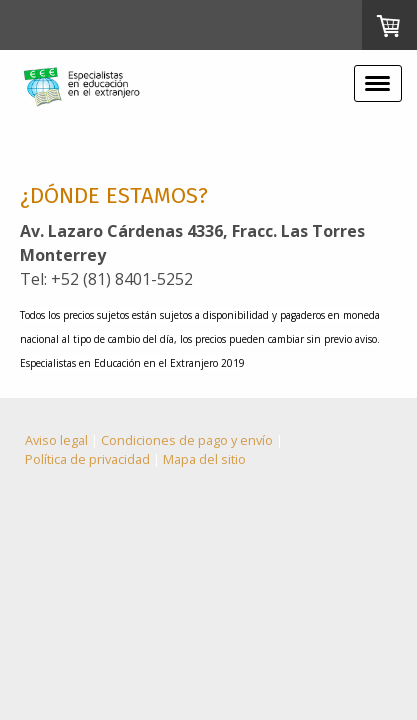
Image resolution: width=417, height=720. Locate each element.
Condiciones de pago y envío (187, 440)
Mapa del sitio (204, 459)
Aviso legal (56, 440)
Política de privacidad (87, 459)
